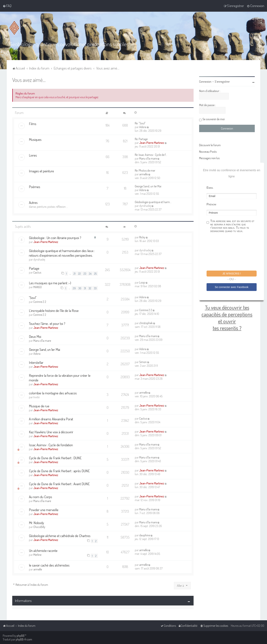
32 (90, 288)
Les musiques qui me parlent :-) (50, 283)
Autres (33, 202)
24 (90, 274)
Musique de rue (39, 406)
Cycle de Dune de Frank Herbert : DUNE (55, 458)
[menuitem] (7, 6)
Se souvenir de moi (214, 119)
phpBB (21, 636)
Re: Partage (141, 139)
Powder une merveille (44, 510)
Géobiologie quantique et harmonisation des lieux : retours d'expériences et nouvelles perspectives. (62, 253)
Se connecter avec (231, 287)
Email (210, 188)
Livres (33, 155)
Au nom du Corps (41, 497)
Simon (143, 362)
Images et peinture (41, 171)
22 (80, 274)
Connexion (205, 82)
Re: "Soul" (140, 123)
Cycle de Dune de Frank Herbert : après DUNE (59, 471)
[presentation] (235, 252)
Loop (142, 282)
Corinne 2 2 (40, 302)
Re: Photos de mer (145, 170)
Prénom (211, 204)
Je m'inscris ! (231, 274)
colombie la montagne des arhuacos (53, 393)
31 (85, 288)
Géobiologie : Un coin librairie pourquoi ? (55, 238)
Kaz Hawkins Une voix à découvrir (51, 432)
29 (74, 288)
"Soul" (33, 298)
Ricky (142, 237)
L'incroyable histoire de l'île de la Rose (54, 311)
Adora (143, 127)
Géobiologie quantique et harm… (153, 202)
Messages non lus (209, 158)
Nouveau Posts (208, 152)
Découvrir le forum (210, 145)
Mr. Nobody (36, 523)
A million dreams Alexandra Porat (51, 419)
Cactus (37, 272)
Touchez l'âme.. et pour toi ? (47, 323)
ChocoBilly (39, 527)
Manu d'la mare (148, 158)
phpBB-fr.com (24, 639)
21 (75, 274)
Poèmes (35, 187)
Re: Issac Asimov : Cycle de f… (151, 155)
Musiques (35, 139)
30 (80, 288)
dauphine (145, 535)
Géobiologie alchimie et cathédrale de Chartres (60, 536)
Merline (37, 555)
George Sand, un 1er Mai (148, 186)
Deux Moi (35, 336)
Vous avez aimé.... (29, 80)
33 (95, 288)
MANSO (38, 287)
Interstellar (36, 362)
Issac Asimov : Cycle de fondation (51, 445)
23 (85, 274)
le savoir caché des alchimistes (49, 565)
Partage (34, 268)
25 (95, 274)
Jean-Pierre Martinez (152, 143)
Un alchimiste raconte (43, 551)
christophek (146, 323)
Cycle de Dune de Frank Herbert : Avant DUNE (59, 484)
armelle (144, 174)
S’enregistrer (222, 82)
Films (33, 124)
